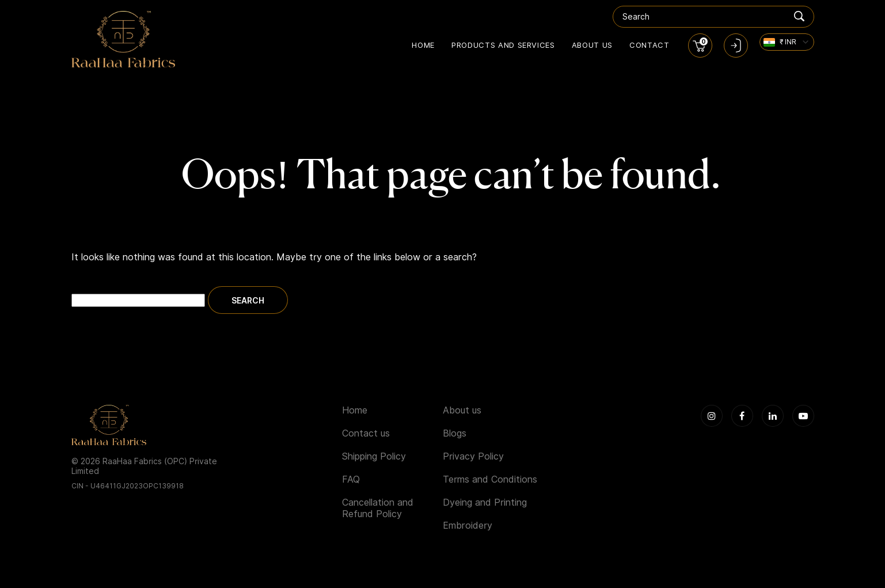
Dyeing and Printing (485, 502)
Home (423, 45)
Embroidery (468, 526)
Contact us (366, 433)
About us (592, 45)
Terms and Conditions (490, 479)
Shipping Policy (374, 456)
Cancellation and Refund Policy (378, 508)
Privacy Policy (473, 456)
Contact (649, 45)
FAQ (351, 479)
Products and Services (503, 45)
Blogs (455, 433)
